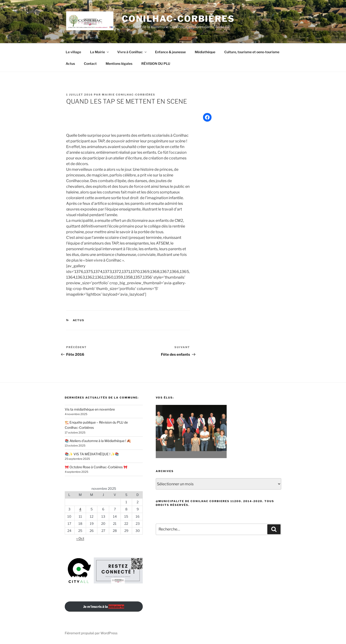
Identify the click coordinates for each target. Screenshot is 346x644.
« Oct (80, 538)
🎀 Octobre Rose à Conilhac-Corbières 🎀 (96, 467)
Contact (90, 64)
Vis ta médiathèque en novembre (90, 409)
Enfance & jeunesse (170, 52)
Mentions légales (119, 64)
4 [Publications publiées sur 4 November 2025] (80, 509)
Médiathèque (205, 52)
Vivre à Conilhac (132, 52)
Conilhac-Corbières (178, 19)
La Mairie (100, 52)
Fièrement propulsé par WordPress (91, 633)
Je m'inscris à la (104, 607)
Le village (73, 52)
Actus (70, 64)
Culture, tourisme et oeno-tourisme (252, 52)
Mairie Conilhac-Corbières (129, 95)
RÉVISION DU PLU (156, 64)
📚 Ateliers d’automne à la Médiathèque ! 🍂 (98, 441)
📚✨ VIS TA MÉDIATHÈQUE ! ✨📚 (92, 454)
